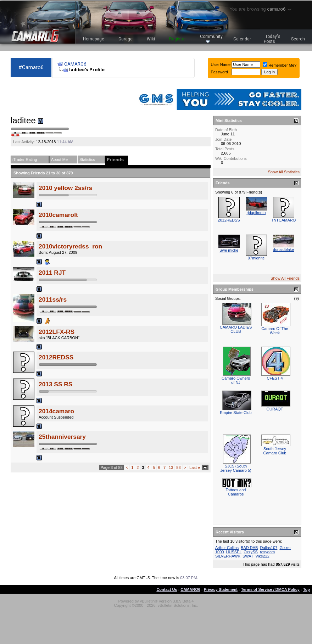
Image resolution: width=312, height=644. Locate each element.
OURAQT (275, 409)
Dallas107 (269, 548)
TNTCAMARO (284, 220)
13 (171, 467)
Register (177, 39)
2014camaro (56, 411)
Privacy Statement (221, 589)
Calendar (242, 39)
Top (307, 589)
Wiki (151, 39)
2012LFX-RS (57, 332)
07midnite (256, 258)
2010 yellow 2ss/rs (65, 188)
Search (298, 39)
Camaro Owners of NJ (236, 380)
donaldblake (283, 250)
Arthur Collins (227, 548)
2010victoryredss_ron (70, 246)
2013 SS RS (55, 384)
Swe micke (229, 250)
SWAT (248, 556)
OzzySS (251, 552)
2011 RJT (52, 273)
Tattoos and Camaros (236, 492)
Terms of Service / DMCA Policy (270, 589)
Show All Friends (285, 278)
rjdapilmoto (256, 213)
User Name (221, 65)
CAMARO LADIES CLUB (236, 329)
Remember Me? (280, 65)
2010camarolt (58, 215)
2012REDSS (56, 357)
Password (219, 72)
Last (195, 467)
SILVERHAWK (228, 556)
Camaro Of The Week (275, 331)
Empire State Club (236, 413)
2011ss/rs (53, 299)
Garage (126, 39)
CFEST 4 (275, 378)
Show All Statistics (284, 172)
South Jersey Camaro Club (275, 451)
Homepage (94, 39)
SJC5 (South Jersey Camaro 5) (236, 468)
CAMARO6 (75, 64)
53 (178, 467)
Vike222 (262, 556)
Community (211, 38)
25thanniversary (62, 437)
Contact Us (167, 589)
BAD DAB (249, 548)
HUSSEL (234, 552)
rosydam (267, 552)
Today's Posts (272, 39)
